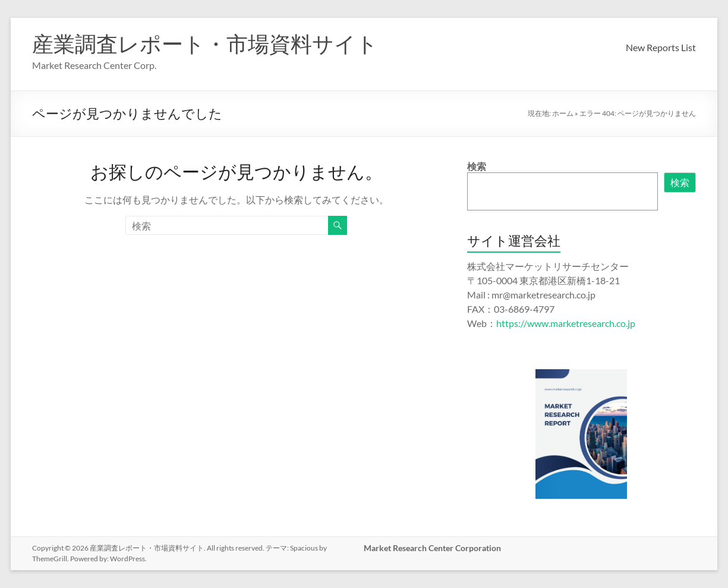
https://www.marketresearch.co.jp (566, 323)
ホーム (563, 113)
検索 (477, 166)
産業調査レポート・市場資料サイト (205, 43)
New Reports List (661, 47)
